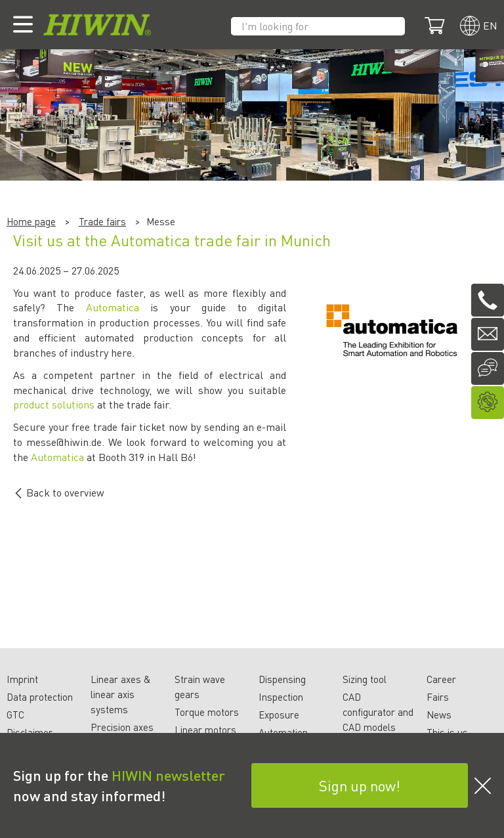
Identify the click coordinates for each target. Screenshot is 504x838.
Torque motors (207, 712)
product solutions (54, 404)
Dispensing (282, 679)
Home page (31, 221)
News (439, 715)
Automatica (113, 307)
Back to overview (59, 492)
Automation (283, 732)
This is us (447, 732)
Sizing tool (365, 679)
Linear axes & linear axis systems (121, 694)
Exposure (279, 715)
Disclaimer (30, 732)
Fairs (438, 697)
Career (441, 679)
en (490, 25)
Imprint (22, 679)
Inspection (281, 697)
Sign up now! (360, 785)
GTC (15, 715)
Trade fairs (102, 221)
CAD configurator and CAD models (378, 712)
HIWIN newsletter (168, 775)
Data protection (40, 697)
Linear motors (205, 730)
